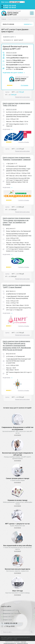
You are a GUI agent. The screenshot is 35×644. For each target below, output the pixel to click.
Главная (4, 19)
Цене (16, 40)
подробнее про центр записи (14, 73)
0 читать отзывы (23, 390)
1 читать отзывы (23, 142)
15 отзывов (24, 85)
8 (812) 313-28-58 (11, 53)
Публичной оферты (22, 643)
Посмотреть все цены (22, 97)
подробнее (8, 129)
